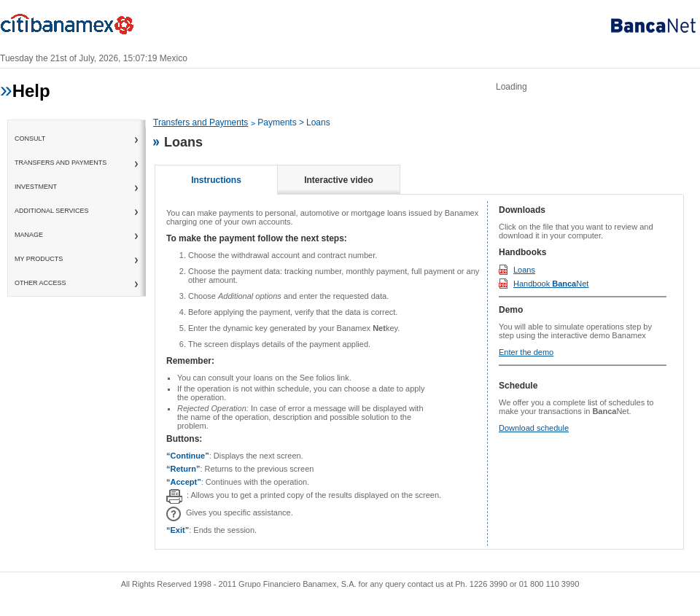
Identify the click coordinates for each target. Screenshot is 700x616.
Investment (36, 187)
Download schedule (534, 428)
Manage (29, 235)
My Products (39, 259)
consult (30, 139)
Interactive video (339, 180)
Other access (40, 283)
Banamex (73, 28)
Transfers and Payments (61, 163)
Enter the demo (526, 352)
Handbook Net (551, 284)
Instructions (216, 180)
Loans (524, 270)
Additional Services (52, 211)
